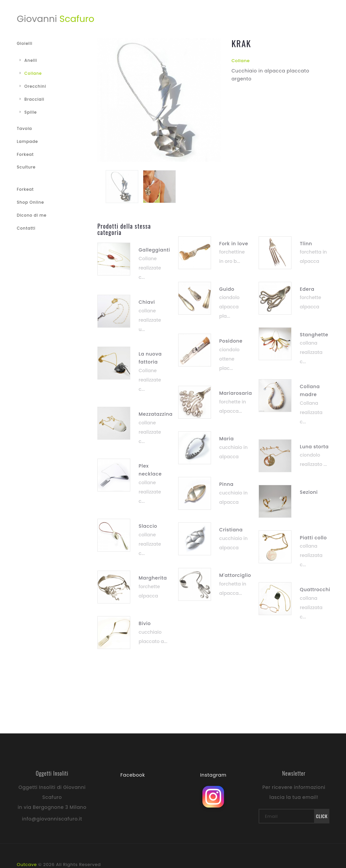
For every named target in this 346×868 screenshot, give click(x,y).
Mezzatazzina (156, 414)
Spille (28, 112)
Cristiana (231, 530)
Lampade (28, 141)
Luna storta (314, 447)
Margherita (153, 578)
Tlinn (306, 244)
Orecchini (33, 86)
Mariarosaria (236, 393)
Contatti (26, 228)
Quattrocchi (315, 590)
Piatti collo (313, 538)
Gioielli (25, 43)
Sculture (26, 167)
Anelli (28, 60)
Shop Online (31, 202)
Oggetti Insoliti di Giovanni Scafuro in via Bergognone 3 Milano (52, 797)
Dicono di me (32, 215)
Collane (240, 61)
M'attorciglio (235, 575)
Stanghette (314, 335)
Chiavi (147, 302)
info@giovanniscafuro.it (52, 819)
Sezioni (309, 492)
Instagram (213, 775)
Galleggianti (154, 250)
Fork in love (234, 244)
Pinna (227, 484)
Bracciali (32, 99)
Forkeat (25, 154)
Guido (227, 289)
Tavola (25, 128)
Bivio (145, 623)
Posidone (231, 341)
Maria (227, 439)
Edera (307, 289)
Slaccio (148, 526)
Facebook (133, 775)
